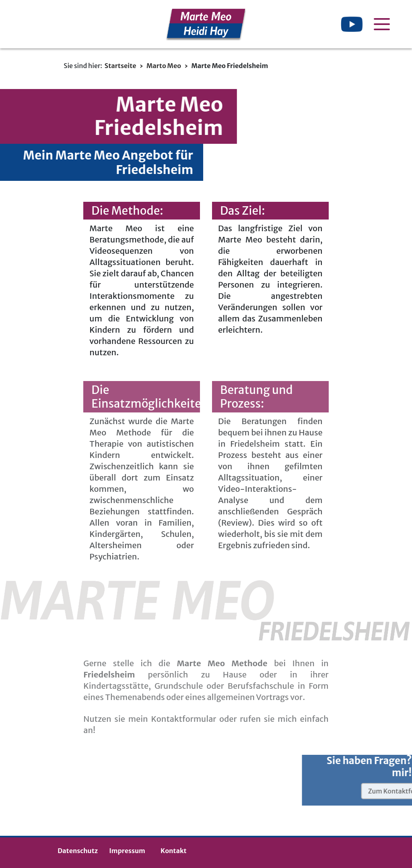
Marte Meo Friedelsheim (230, 66)
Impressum (127, 851)
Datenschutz (78, 851)
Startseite (121, 66)
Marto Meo (164, 66)
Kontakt (173, 851)
